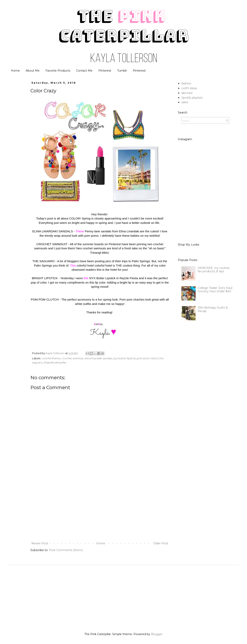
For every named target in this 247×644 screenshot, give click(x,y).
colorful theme (51, 358)
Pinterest (105, 71)
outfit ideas (189, 88)
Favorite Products (58, 71)
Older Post (161, 543)
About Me (33, 71)
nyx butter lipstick (124, 358)
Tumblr (122, 71)
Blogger (157, 634)
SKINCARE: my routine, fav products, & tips (214, 270)
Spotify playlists (192, 98)
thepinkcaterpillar (55, 363)
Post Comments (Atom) (66, 550)
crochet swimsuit (73, 358)
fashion (186, 83)
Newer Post (40, 543)
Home (15, 71)
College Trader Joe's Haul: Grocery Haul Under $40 (215, 290)
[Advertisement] (100, 508)
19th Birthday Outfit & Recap (213, 309)
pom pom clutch (147, 358)
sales (185, 102)
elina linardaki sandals (98, 358)
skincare (187, 93)
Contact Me (84, 71)
